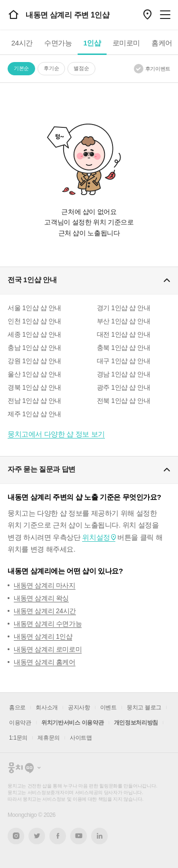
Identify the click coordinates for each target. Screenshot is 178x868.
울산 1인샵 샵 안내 (34, 374)
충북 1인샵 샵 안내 (124, 348)
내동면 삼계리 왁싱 (41, 598)
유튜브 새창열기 (79, 836)
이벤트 (108, 707)
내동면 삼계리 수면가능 (48, 624)
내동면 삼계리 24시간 (45, 611)
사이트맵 (81, 738)
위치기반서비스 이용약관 (73, 723)
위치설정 (96, 537)
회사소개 (47, 707)
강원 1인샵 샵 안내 (34, 361)
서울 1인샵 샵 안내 (34, 308)
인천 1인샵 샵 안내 (34, 321)
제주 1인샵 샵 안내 (34, 414)
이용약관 (20, 723)
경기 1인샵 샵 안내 (124, 308)
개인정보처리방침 (136, 723)
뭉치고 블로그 (144, 707)
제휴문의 (49, 738)
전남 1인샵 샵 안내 (34, 401)
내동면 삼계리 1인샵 (43, 636)
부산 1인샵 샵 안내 (124, 321)
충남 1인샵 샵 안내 (34, 348)
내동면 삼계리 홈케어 (45, 662)
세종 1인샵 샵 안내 (34, 334)
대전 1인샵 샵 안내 (124, 334)
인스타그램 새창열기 (16, 836)
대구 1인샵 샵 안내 (124, 361)
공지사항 (79, 707)
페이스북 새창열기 (58, 836)
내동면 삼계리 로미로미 (48, 649)
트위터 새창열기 (37, 836)
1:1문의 (18, 738)
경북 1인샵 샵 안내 (34, 387)
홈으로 (17, 707)
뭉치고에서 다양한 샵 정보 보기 (56, 434)
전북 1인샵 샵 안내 (124, 401)
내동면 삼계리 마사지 (45, 585)
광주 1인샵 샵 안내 (124, 387)
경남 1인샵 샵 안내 (124, 374)
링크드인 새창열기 (100, 836)
